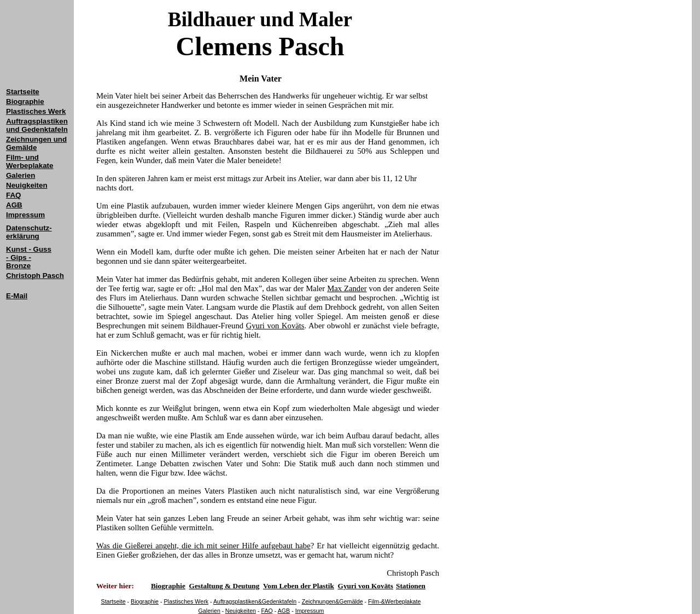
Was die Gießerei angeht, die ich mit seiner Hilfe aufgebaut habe (203, 546)
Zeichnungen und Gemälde (36, 143)
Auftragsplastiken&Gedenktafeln (255, 601)
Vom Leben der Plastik (299, 586)
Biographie (145, 601)
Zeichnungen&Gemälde (332, 601)
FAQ (267, 611)
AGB (284, 611)
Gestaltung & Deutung (224, 586)
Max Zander (347, 288)
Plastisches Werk (186, 601)
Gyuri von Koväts (275, 326)
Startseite (23, 92)
